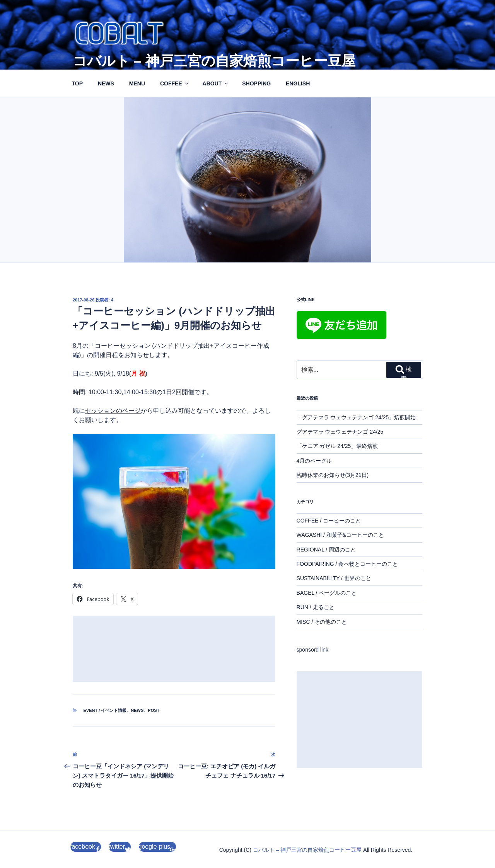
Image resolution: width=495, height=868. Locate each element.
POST (154, 710)
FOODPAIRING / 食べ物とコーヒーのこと (347, 564)
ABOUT (216, 83)
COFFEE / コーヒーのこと (329, 521)
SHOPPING (256, 83)
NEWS (106, 83)
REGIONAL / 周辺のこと (326, 550)
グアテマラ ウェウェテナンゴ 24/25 (340, 432)
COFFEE (175, 83)
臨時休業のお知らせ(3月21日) (333, 475)
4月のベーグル (314, 461)
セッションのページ (113, 411)
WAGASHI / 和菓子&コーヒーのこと (341, 535)
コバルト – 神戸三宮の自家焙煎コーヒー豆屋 (214, 61)
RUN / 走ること (316, 607)
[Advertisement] (174, 649)
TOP (78, 83)
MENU (137, 83)
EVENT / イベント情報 (105, 710)
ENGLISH (298, 83)
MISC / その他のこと (322, 622)
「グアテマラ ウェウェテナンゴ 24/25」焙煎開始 (356, 417)
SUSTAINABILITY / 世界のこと (334, 578)
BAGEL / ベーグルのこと (327, 593)
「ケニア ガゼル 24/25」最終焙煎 (337, 446)
